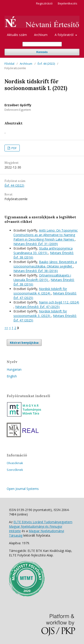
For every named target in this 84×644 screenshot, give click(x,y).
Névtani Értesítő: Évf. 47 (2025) (37, 307)
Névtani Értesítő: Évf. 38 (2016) (36, 271)
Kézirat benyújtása (24, 343)
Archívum (41, 35)
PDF (14, 148)
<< (6, 328)
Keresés (42, 52)
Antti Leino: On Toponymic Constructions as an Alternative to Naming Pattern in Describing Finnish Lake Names (46, 235)
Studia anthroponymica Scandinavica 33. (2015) (43, 251)
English (12, 376)
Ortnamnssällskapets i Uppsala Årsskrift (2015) (42, 278)
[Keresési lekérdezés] (42, 44)
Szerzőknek (15, 470)
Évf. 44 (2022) (46, 64)
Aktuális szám (17, 35)
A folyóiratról (65, 35)
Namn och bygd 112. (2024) (59, 302)
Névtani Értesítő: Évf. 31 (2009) (36, 244)
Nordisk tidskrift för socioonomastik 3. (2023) (40, 313)
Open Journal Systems (23, 489)
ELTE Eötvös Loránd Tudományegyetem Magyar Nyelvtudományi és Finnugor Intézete (41, 526)
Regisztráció (44, 3)
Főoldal (9, 64)
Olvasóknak (15, 463)
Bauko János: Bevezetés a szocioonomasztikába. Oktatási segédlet (45, 264)
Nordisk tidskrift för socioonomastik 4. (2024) (40, 291)
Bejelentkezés (68, 3)
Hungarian (14, 369)
